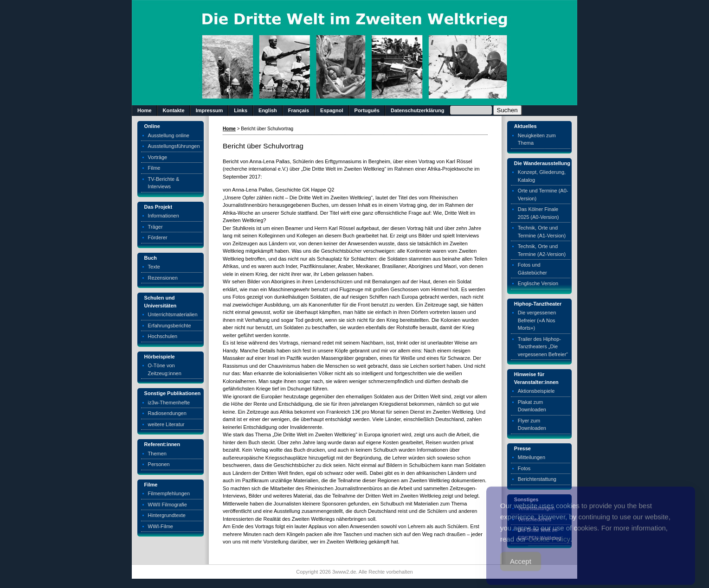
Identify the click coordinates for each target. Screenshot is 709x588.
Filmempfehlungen (169, 493)
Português (367, 110)
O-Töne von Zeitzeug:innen (165, 369)
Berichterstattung (537, 479)
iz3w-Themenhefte (169, 403)
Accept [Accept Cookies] (521, 569)
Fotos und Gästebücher (532, 269)
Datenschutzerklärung (418, 110)
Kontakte (174, 110)
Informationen (164, 216)
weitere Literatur (166, 424)
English (268, 110)
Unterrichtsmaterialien (173, 314)
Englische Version (538, 283)
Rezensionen (163, 278)
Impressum (209, 110)
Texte (154, 267)
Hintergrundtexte (167, 515)
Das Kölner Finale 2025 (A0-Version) (538, 213)
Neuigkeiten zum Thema (537, 139)
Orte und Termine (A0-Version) (543, 195)
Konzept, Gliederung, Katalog (542, 176)
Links (241, 110)
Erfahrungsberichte (170, 326)
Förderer (158, 237)
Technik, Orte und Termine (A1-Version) (542, 232)
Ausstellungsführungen (174, 146)
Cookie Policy (549, 547)
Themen (157, 454)
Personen (159, 464)
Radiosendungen (167, 413)
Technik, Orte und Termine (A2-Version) (542, 250)
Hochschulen (163, 336)
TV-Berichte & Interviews (164, 183)
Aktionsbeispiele (536, 391)
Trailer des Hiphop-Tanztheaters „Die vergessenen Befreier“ (543, 347)
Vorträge (158, 157)
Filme (154, 168)
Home (145, 110)
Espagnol (332, 110)
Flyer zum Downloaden (532, 425)
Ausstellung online (169, 135)
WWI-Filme (161, 526)
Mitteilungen (532, 457)
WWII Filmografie (168, 505)
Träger (155, 227)
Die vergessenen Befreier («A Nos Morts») (537, 320)
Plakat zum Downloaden (532, 406)
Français (299, 110)
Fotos (524, 468)
